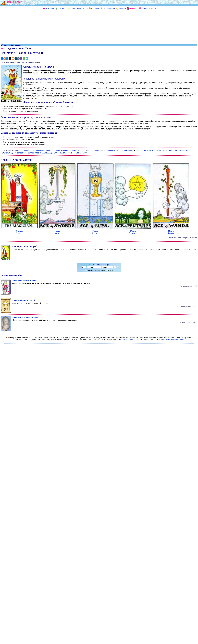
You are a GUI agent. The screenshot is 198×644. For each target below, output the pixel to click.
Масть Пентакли (133, 231)
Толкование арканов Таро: (20, 62)
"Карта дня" (148, 150)
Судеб (76, 150)
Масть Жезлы (171, 231)
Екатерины (93, 150)
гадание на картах (119, 150)
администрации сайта (175, 340)
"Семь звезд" (176, 150)
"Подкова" (12, 153)
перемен (66, 153)
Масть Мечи (57, 231)
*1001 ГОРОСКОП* (131, 340)
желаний (61, 150)
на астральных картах (36, 150)
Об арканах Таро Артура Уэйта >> (182, 238)
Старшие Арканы (19, 231)
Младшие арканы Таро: (16, 48)
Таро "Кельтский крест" (41, 153)
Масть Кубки (95, 231)
